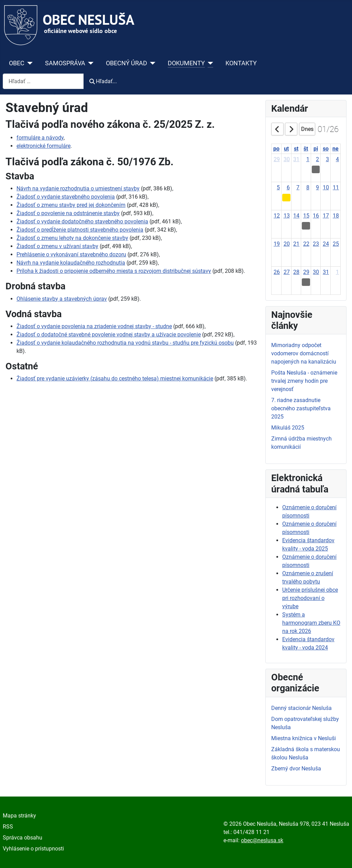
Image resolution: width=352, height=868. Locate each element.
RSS (8, 827)
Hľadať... (103, 81)
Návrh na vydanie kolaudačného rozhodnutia (71, 263)
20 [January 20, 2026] (287, 244)
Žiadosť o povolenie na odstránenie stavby (68, 213)
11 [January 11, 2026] (336, 187)
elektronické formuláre (43, 146)
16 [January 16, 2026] (316, 216)
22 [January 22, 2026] (306, 244)
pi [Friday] (316, 149)
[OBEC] (29, 63)
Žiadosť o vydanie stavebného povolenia (66, 197)
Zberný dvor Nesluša (296, 769)
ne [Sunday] (335, 149)
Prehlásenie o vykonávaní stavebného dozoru (71, 254)
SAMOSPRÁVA (65, 63)
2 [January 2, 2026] (317, 159)
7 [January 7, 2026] (298, 187)
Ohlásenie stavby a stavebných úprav (62, 299)
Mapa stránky (19, 816)
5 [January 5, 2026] (278, 187)
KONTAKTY (241, 63)
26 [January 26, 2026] (277, 272)
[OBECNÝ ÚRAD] (151, 63)
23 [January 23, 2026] (316, 244)
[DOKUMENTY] (209, 63)
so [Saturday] (326, 149)
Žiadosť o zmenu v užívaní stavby (57, 246)
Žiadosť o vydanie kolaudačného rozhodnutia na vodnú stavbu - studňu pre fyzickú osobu (125, 343)
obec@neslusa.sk (262, 840)
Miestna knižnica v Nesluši (304, 738)
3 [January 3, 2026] (327, 159)
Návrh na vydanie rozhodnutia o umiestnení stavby (78, 188)
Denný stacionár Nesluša (301, 708)
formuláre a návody (40, 138)
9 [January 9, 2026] (317, 187)
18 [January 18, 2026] (336, 216)
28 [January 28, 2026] (296, 272)
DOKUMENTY (186, 63)
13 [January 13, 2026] (287, 216)
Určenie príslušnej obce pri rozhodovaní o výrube (310, 598)
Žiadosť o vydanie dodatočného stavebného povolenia (82, 221)
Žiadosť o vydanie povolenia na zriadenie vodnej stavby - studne (94, 326)
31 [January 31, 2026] (326, 272)
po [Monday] (276, 149)
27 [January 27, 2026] (287, 272)
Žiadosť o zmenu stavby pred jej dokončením (71, 205)
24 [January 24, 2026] (326, 244)
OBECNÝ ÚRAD (126, 63)
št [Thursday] (306, 149)
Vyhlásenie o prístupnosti (33, 849)
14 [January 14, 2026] (296, 216)
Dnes (307, 129)
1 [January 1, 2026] (308, 159)
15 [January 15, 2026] (306, 216)
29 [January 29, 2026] (306, 272)
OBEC (17, 63)
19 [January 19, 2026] (277, 244)
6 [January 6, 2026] (288, 187)
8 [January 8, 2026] (308, 187)
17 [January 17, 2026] (326, 216)
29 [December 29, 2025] (277, 159)
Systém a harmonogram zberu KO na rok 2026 (311, 623)
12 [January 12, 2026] (277, 216)
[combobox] (43, 81)
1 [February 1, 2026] (337, 272)
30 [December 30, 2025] (287, 159)
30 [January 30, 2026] (316, 272)
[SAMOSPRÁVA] (90, 63)
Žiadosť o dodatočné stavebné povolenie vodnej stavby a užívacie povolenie (109, 335)
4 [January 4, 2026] (337, 159)
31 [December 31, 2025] (296, 159)
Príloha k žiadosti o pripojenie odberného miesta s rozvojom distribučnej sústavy (114, 271)
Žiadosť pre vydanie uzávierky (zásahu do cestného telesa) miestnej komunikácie (115, 379)
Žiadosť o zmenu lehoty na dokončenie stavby (72, 238)
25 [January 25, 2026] (336, 244)
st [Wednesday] (296, 149)
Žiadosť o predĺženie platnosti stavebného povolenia (80, 230)
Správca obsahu (23, 838)
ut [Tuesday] (286, 149)
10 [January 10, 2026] (326, 187)
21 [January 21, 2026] (296, 244)
